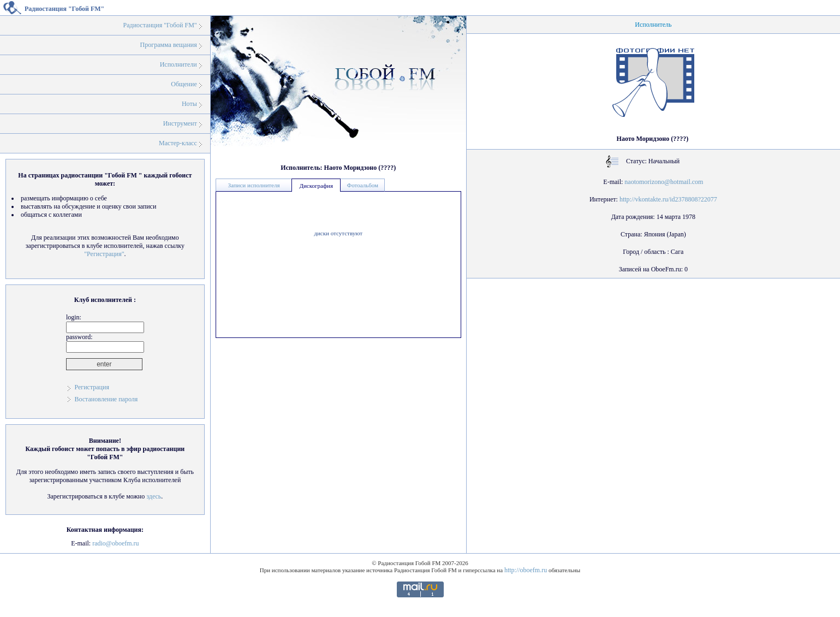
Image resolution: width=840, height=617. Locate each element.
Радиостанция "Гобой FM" (160, 25)
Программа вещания (169, 45)
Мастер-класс (178, 143)
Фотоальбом (362, 185)
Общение (184, 84)
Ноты (189, 104)
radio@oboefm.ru (115, 543)
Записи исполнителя (254, 185)
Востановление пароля (106, 399)
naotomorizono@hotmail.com (664, 182)
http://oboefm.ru (526, 570)
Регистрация (92, 387)
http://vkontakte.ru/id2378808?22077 (668, 199)
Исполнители (178, 64)
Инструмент (180, 123)
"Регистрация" (104, 254)
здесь (154, 496)
